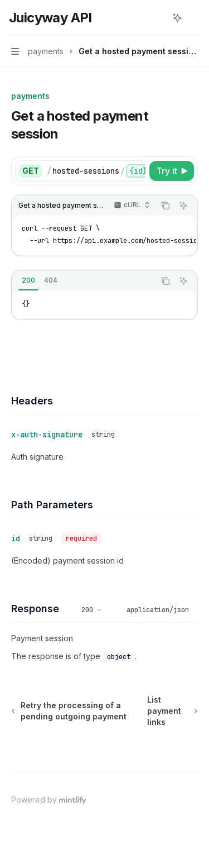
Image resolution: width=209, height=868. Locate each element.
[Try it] (172, 171)
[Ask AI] (183, 206)
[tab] (28, 280)
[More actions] (195, 18)
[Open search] (157, 18)
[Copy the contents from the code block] (166, 206)
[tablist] (83, 281)
